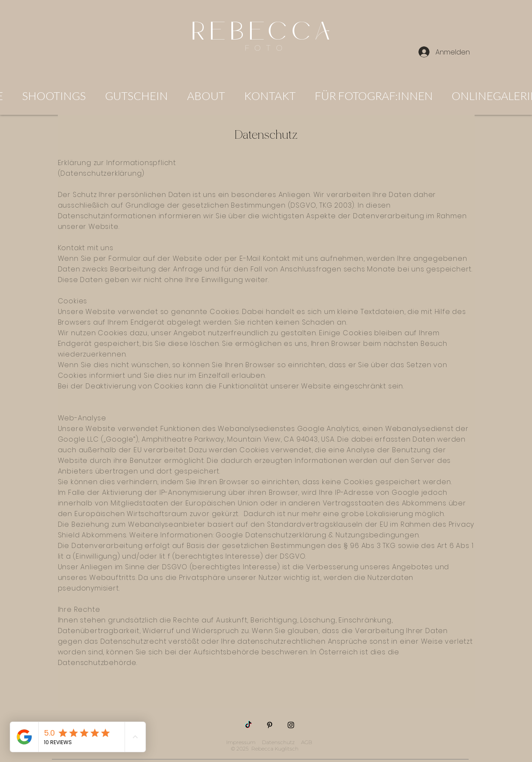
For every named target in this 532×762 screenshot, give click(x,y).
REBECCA (266, 32)
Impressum (241, 742)
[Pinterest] (270, 725)
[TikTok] (248, 725)
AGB (307, 742)
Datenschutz (278, 742)
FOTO (266, 48)
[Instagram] (291, 725)
